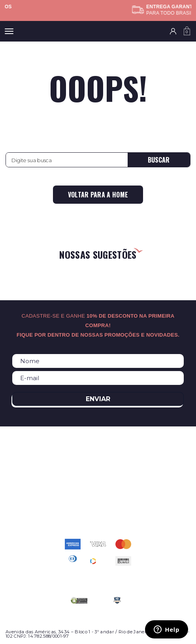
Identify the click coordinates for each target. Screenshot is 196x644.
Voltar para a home (98, 195)
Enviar (98, 399)
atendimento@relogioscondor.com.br (98, 508)
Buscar (159, 160)
